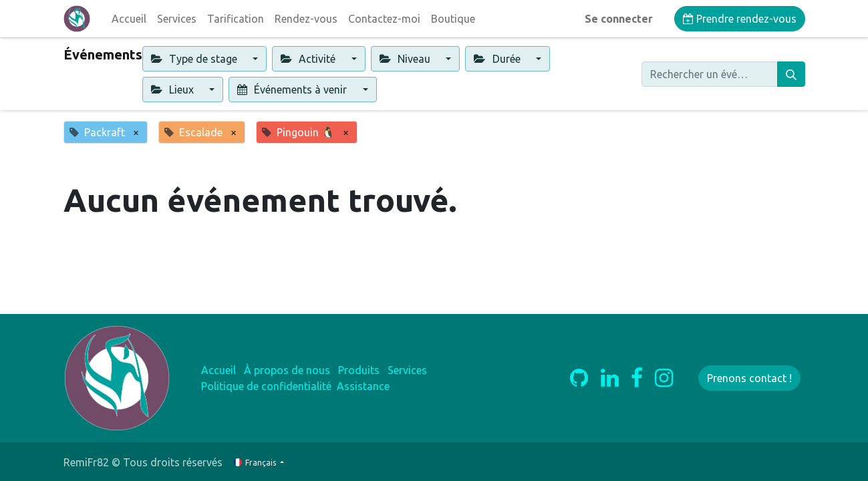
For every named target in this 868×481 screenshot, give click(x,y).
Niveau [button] (406, 59)
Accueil (219, 370)
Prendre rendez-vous (740, 19)
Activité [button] (309, 59)
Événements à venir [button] (293, 90)
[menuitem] (129, 19)
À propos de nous (287, 370)
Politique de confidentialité (266, 386)
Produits (359, 370)
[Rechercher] (791, 74)
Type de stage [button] (195, 59)
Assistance (363, 386)
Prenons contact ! (749, 378)
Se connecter (619, 19)
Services (407, 370)
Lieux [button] (174, 90)
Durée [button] (498, 59)
